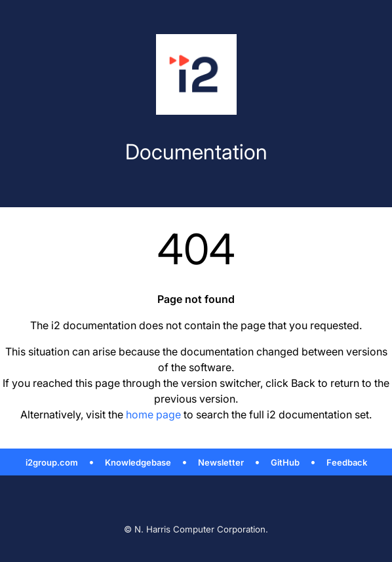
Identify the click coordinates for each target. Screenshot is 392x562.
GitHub (285, 462)
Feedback (347, 462)
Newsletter (221, 462)
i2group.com (52, 462)
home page (153, 414)
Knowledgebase (138, 462)
